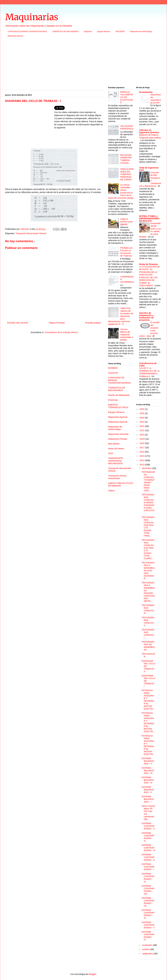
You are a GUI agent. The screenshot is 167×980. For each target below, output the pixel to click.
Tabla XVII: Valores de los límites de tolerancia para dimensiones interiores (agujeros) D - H (121, 316)
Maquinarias (32, 17)
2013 (142, 465)
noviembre (148, 945)
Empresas (88, 32)
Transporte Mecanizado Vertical (31, 233)
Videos (111, 491)
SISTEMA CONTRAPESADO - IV (148, 837)
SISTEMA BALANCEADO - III (148, 780)
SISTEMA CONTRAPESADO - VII (148, 902)
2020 (142, 435)
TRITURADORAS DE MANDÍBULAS (148, 646)
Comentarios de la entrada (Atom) (61, 332)
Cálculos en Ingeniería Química (149, 131)
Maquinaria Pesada (118, 439)
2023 (142, 422)
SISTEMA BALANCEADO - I (148, 799)
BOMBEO (113, 368)
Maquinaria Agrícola (118, 417)
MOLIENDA (120, 32)
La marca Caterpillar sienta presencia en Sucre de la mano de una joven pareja (121, 191)
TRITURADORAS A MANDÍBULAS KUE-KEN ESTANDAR (148, 570)
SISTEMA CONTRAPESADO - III (148, 848)
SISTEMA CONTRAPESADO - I (148, 867)
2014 (142, 460)
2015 (142, 456)
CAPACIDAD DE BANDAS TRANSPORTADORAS (27, 32)
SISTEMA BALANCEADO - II (148, 790)
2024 (142, 418)
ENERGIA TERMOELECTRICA (118, 406)
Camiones (113, 373)
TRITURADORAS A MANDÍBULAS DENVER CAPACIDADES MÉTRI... (148, 592)
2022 (142, 426)
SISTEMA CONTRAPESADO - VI (148, 914)
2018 (142, 443)
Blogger (92, 974)
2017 (142, 447)
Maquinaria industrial (118, 434)
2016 (142, 452)
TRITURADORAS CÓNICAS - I (148, 634)
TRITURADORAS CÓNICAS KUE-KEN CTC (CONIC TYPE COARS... (148, 549)
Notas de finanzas (149, 264)
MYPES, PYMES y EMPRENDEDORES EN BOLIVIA (149, 218)
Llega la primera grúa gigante (126, 221)
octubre (146, 949)
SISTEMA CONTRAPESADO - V (148, 826)
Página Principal (57, 323)
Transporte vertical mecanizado (117, 477)
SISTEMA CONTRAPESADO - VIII (148, 890)
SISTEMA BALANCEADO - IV (148, 770)
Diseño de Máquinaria (119, 395)
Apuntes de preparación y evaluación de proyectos (146, 316)
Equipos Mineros (104, 32)
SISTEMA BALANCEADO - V (148, 761)
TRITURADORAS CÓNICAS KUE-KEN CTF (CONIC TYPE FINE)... (148, 526)
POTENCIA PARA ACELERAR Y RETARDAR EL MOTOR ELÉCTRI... (148, 700)
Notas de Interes (116, 448)
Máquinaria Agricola (15, 36)
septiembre (148, 954)
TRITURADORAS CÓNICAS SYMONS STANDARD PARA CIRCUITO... (148, 504)
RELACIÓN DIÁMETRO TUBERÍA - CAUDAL (126, 159)
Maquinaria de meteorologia (141, 32)
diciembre (147, 468)
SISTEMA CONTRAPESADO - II (148, 857)
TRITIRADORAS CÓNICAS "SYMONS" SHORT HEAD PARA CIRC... (148, 481)
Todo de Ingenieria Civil (149, 169)
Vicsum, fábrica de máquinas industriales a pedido (127, 334)
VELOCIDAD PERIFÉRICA (127, 127)
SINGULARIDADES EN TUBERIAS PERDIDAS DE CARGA (127, 174)
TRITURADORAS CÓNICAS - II (148, 621)
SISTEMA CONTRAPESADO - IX (148, 878)
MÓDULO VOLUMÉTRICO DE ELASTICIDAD (127, 97)
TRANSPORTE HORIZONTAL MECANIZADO (116, 461)
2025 (142, 413)
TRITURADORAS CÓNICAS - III (148, 609)
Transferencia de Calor (148, 364)
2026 (142, 409)
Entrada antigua (93, 323)
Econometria (146, 92)
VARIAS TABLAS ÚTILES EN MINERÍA (121, 484)
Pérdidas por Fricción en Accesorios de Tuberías (126, 252)
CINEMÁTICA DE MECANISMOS (66, 32)
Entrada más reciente (18, 323)
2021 (142, 430)
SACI (111, 453)
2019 (142, 439)
